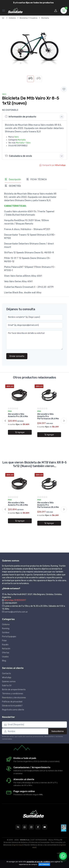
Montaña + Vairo (23, 143)
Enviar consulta (17, 356)
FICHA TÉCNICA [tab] (37, 179)
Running (6, 629)
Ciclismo (12, 18)
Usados (5, 657)
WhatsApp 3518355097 (15, 600)
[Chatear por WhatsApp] (63, 856)
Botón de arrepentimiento (14, 690)
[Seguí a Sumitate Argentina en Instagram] (31, 827)
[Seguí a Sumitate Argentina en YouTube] (45, 827)
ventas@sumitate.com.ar (15, 612)
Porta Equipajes (9, 637)
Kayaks (5, 645)
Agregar (20, 432)
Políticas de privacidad (12, 702)
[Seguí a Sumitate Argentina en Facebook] (38, 827)
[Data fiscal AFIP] (64, 828)
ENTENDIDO (44, 864)
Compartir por (53, 165)
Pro (10, 411)
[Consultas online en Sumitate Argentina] (18, 827)
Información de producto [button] (21, 117)
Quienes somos (9, 682)
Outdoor (6, 633)
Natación (6, 649)
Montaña (45, 18)
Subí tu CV (7, 686)
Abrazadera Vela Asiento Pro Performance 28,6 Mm (48, 416)
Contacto (6, 673)
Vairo (4, 94)
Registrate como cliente (13, 710)
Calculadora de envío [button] (19, 156)
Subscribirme (58, 731)
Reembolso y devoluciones (14, 698)
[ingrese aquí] (18, 845)
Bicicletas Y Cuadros (29, 18)
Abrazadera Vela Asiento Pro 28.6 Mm (18, 415)
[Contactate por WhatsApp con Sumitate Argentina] (25, 827)
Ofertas (6, 653)
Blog (4, 661)
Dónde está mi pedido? (12, 706)
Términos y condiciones (13, 694)
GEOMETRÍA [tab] (13, 186)
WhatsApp (7, 678)
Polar (4, 641)
